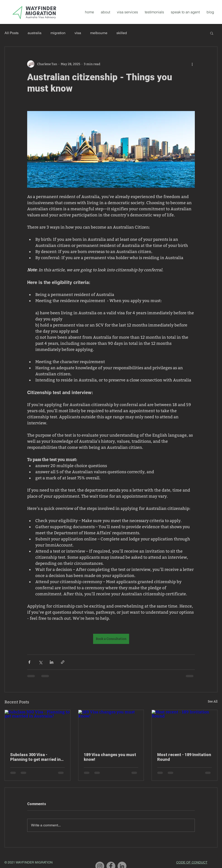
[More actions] (192, 64)
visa (78, 33)
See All (213, 701)
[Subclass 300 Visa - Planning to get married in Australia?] (37, 728)
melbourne (99, 33)
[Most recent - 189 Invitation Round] (185, 728)
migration (58, 33)
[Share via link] (63, 662)
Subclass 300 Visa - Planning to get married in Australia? (35, 757)
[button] (212, 33)
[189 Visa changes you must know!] (111, 728)
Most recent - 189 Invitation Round (184, 757)
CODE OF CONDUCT (192, 862)
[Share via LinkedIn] (52, 662)
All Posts (12, 33)
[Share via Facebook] (29, 662)
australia (35, 33)
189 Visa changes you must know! (110, 757)
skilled (122, 33)
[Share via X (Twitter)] (40, 662)
